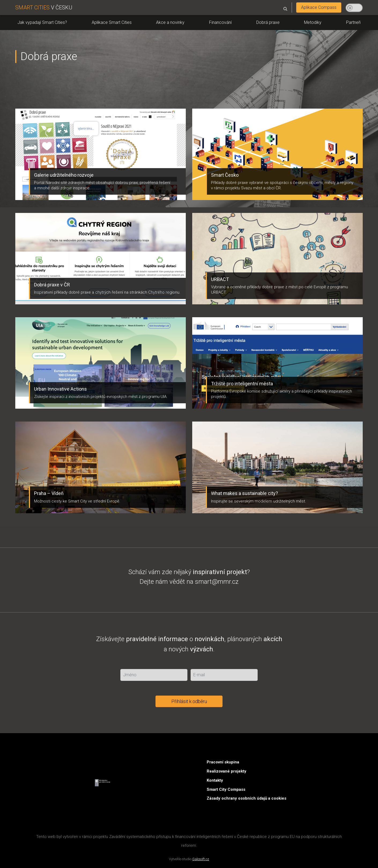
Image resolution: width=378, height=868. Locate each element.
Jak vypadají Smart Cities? (42, 22)
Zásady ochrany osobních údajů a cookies (247, 798)
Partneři (353, 22)
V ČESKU (44, 8)
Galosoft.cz (201, 859)
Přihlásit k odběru (189, 701)
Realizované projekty (227, 771)
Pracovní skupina (223, 762)
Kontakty (215, 780)
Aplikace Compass (319, 7)
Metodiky (313, 22)
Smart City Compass (226, 789)
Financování (220, 22)
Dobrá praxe (268, 22)
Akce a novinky (170, 22)
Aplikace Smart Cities (112, 22)
